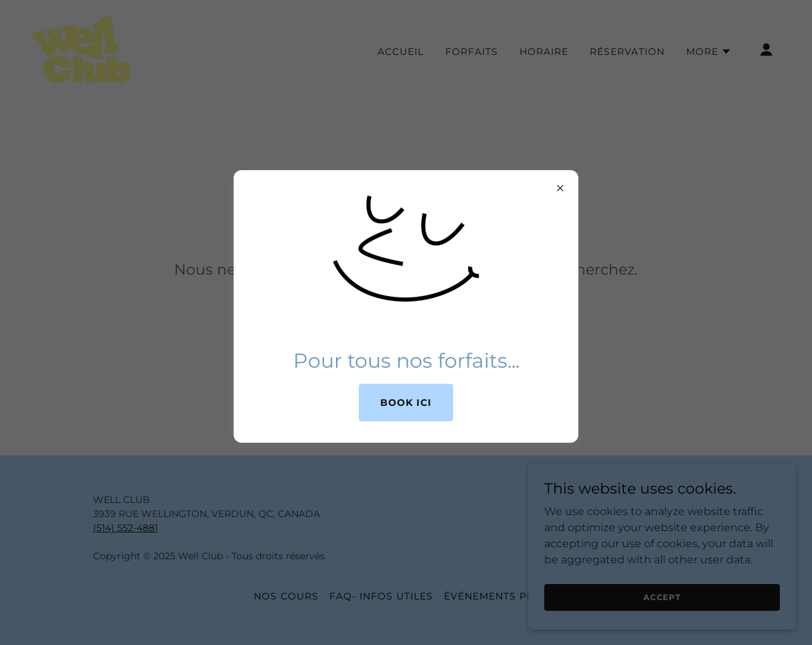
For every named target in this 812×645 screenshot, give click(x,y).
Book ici (406, 403)
